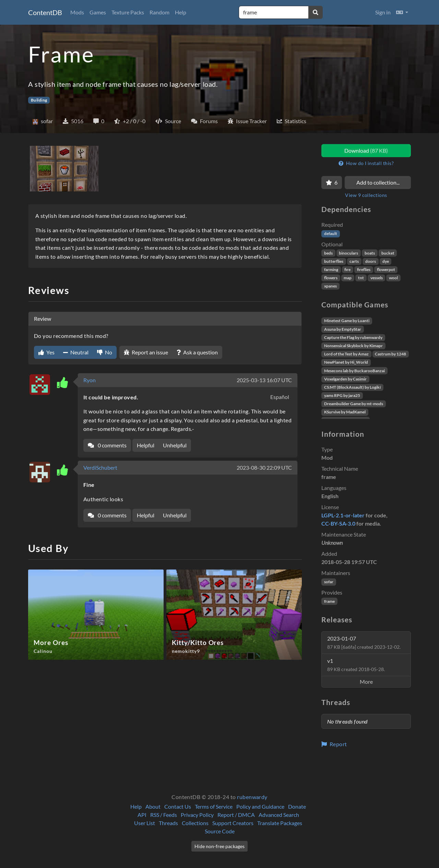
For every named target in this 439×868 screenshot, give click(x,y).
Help (181, 12)
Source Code (220, 831)
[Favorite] (332, 183)
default (331, 233)
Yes (46, 352)
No (105, 352)
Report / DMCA (236, 815)
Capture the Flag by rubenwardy (353, 337)
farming (331, 269)
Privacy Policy (197, 815)
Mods (77, 12)
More (366, 682)
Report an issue (146, 352)
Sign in (383, 12)
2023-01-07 (364, 642)
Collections (195, 823)
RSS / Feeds (164, 815)
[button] (402, 12)
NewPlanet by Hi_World (346, 362)
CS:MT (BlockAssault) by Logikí (352, 387)
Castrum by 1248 (390, 354)
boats (370, 253)
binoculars (348, 253)
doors (371, 261)
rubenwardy (252, 797)
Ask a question (197, 352)
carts (354, 261)
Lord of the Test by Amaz (346, 354)
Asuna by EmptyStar (343, 329)
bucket (388, 253)
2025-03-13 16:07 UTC (264, 380)
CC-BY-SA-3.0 (338, 523)
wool (393, 278)
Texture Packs (128, 12)
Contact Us (178, 806)
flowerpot (386, 269)
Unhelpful (175, 445)
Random (159, 12)
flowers (331, 278)
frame (329, 601)
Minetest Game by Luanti (347, 321)
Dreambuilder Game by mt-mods (354, 404)
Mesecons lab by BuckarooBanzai (354, 371)
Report (334, 744)
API (142, 815)
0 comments (107, 445)
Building (39, 100)
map (348, 278)
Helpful (146, 445)
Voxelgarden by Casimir (345, 379)
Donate (297, 806)
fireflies (364, 269)
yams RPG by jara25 (342, 395)
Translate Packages (280, 823)
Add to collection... (378, 182)
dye (386, 261)
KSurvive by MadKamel (345, 412)
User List (145, 823)
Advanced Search (279, 815)
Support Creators (233, 823)
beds (328, 253)
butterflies (334, 261)
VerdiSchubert (100, 467)
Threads (168, 823)
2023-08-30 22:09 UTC (264, 467)
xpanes (330, 286)
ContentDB (45, 12)
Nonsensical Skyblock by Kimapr (353, 346)
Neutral (76, 352)
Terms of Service (214, 806)
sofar (329, 582)
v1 (356, 665)
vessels (377, 278)
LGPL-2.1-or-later (343, 515)
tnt (361, 278)
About (153, 806)
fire (347, 269)
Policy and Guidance (260, 806)
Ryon (90, 380)
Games (98, 12)
